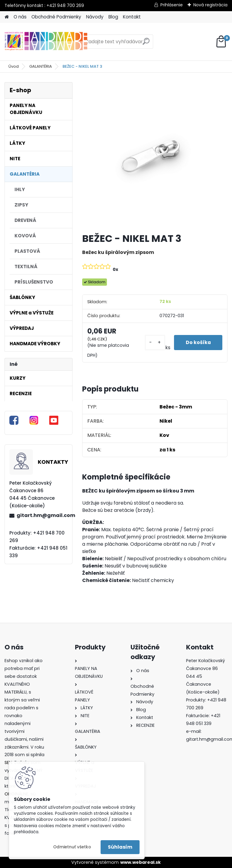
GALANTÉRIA (41, 66)
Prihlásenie (172, 5)
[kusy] (154, 342)
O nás (20, 17)
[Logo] (46, 42)
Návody (95, 17)
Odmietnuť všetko (72, 847)
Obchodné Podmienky (56, 17)
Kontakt (132, 17)
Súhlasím (120, 847)
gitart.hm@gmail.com (42, 515)
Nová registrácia (210, 5)
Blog (113, 17)
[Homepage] (7, 17)
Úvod (14, 66)
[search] (146, 44)
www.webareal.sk (140, 862)
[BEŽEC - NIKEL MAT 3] (155, 155)
